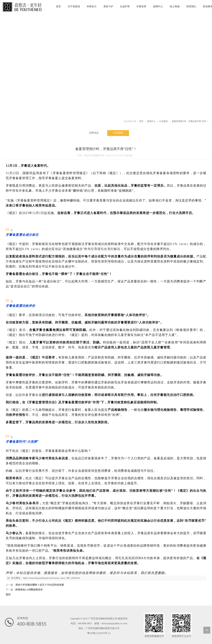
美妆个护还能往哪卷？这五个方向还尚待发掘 (40, 585)
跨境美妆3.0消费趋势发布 (29, 590)
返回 (8, 595)
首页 (141, 121)
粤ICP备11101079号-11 (99, 633)
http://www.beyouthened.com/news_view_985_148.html (51, 578)
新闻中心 (151, 121)
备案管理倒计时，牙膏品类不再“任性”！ (190, 121)
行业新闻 (163, 121)
